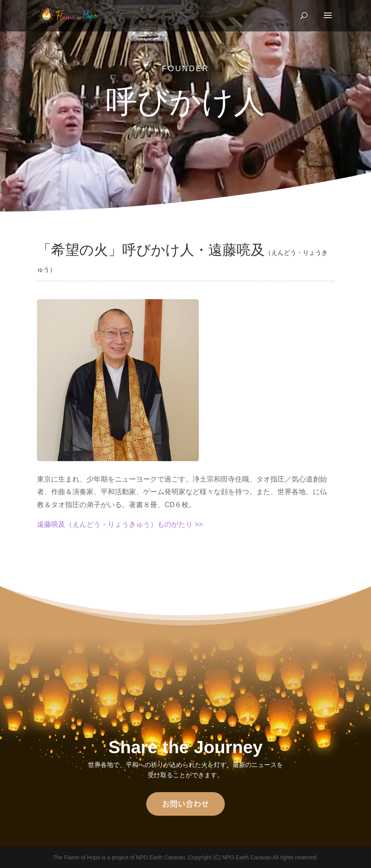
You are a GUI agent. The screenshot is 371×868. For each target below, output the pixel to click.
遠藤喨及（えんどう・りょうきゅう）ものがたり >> (120, 524)
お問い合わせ (185, 804)
